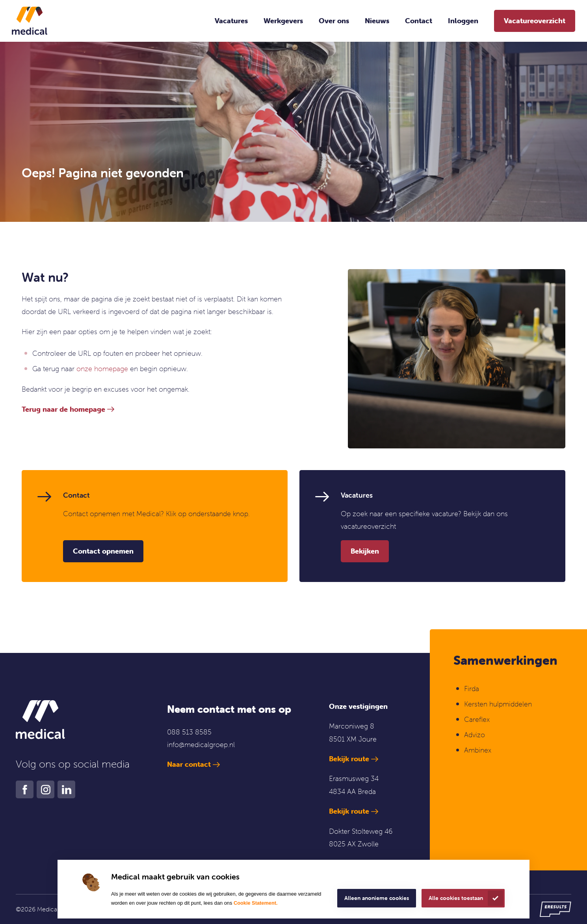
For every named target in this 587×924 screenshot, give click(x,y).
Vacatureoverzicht (535, 21)
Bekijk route (349, 759)
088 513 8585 (189, 732)
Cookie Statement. (256, 903)
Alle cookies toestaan (456, 898)
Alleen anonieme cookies (377, 898)
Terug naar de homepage (63, 409)
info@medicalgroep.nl (201, 745)
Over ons (334, 21)
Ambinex (479, 750)
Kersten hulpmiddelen (498, 704)
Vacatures (231, 21)
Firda (472, 689)
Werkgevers (283, 21)
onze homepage (102, 369)
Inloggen (463, 21)
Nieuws (377, 21)
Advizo (475, 735)
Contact (419, 21)
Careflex (477, 719)
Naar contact (189, 764)
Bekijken (365, 551)
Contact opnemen (103, 551)
